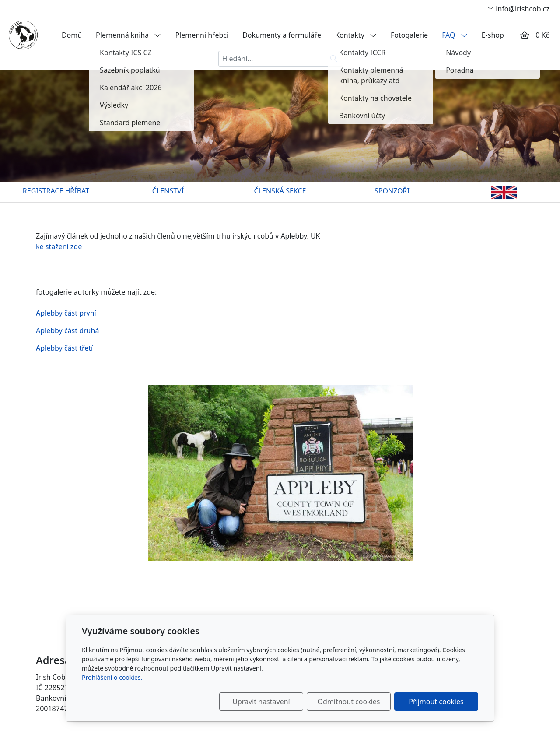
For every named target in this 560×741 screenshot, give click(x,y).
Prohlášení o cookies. (112, 677)
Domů (72, 35)
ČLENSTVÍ (168, 191)
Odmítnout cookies (349, 702)
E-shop (493, 35)
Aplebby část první (66, 313)
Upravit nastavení (261, 702)
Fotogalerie (409, 35)
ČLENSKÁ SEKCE (280, 191)
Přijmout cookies (436, 702)
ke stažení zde (59, 246)
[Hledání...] (272, 59)
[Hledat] (334, 59)
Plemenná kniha (128, 35)
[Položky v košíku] (525, 35)
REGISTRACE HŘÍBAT (56, 191)
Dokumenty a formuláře (282, 35)
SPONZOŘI (392, 191)
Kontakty (356, 35)
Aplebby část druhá (67, 330)
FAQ (455, 35)
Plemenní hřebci (202, 35)
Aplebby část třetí (224, 452)
